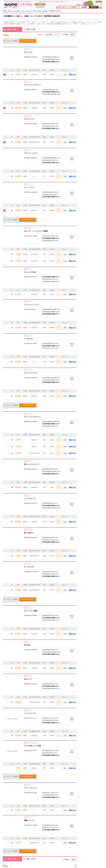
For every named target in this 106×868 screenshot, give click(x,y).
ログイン (94, 7)
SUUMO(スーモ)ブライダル (18, 6)
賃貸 (35, 11)
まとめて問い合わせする (28, 41)
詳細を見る (72, 75)
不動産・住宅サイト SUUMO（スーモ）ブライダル (17, 11)
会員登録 (84, 7)
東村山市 (45, 11)
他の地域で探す (40, 7)
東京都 (39, 11)
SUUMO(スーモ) (99, 2)
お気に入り (64, 7)
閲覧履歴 (74, 7)
